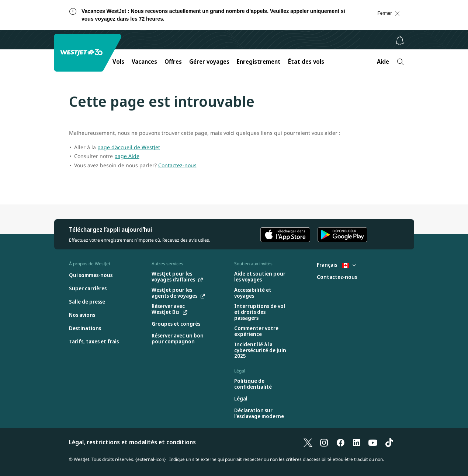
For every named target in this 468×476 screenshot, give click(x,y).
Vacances (144, 62)
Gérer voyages (209, 62)
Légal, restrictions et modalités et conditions (132, 442)
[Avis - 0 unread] (400, 41)
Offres (173, 62)
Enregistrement (259, 62)
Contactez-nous (177, 165)
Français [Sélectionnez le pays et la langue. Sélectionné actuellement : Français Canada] (336, 265)
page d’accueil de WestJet (129, 147)
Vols (118, 62)
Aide (383, 62)
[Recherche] (400, 62)
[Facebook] (340, 442)
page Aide (127, 156)
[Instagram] (324, 442)
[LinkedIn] (357, 442)
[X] (308, 442)
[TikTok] (389, 442)
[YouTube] (373, 442)
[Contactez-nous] (337, 277)
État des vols (306, 62)
